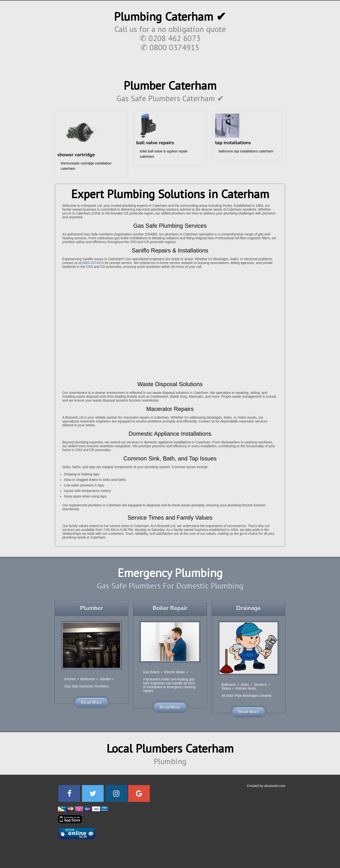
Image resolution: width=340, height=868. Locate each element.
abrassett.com (275, 786)
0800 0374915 (93, 263)
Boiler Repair (170, 608)
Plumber (91, 608)
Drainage (249, 608)
